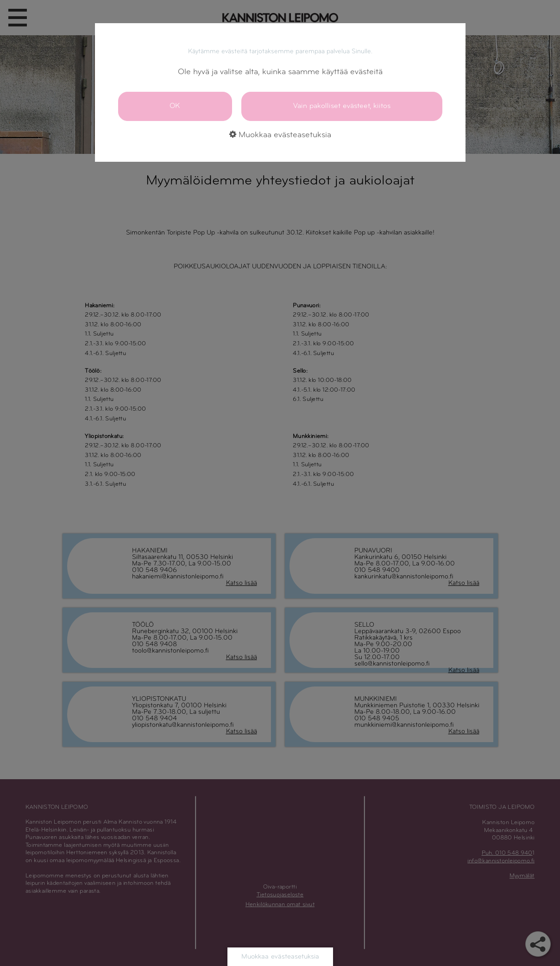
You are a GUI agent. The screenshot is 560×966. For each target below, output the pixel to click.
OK (175, 106)
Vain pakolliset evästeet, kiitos (342, 106)
